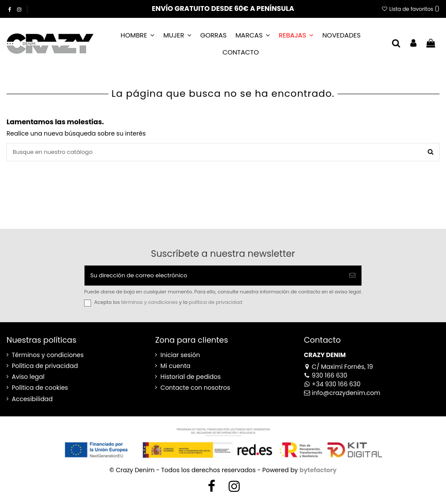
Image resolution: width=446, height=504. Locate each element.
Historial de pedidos (190, 380)
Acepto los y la (168, 305)
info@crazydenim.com (342, 395)
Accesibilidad (32, 402)
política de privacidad (216, 305)
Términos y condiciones (48, 358)
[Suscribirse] (352, 278)
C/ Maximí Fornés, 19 (339, 369)
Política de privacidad (45, 369)
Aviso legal (28, 380)
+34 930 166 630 (332, 387)
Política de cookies (40, 391)
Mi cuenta (175, 369)
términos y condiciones (149, 305)
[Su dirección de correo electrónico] (214, 278)
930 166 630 (326, 378)
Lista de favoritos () (410, 9)
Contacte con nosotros (195, 391)
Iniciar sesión (180, 358)
